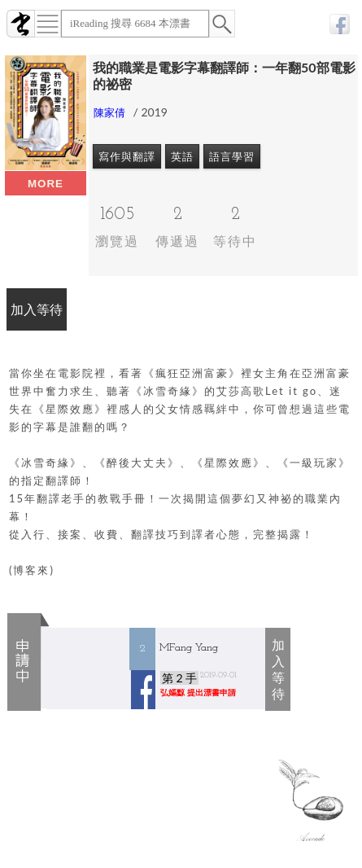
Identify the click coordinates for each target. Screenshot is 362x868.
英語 (182, 156)
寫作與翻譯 (127, 156)
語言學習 (232, 156)
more (46, 184)
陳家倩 (109, 113)
